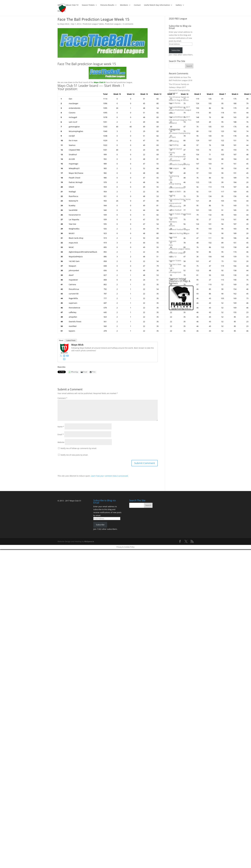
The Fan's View (175, 264)
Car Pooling (174, 145)
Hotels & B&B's (175, 191)
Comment (62, 398)
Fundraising (174, 176)
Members (124, 5)
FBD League (174, 168)
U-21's (171, 268)
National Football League (179, 229)
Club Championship (177, 157)
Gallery (179, 5)
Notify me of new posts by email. (74, 455)
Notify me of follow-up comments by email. (79, 448)
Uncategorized (175, 272)
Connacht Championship (179, 164)
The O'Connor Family (178, 84)
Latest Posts (71, 340)
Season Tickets (88, 5)
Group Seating (175, 184)
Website (61, 442)
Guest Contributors (177, 188)
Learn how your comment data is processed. (110, 476)
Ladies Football (175, 210)
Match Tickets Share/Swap (180, 214)
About (61, 340)
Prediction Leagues (113, 24)
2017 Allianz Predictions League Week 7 (180, 110)
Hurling (172, 195)
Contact (137, 5)
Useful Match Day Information (157, 5)
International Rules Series (180, 199)
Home (60, 5)
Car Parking (174, 141)
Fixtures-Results (107, 5)
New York (173, 237)
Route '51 (173, 257)
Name (61, 427)
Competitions (174, 160)
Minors (172, 226)
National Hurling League (179, 233)
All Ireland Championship (180, 133)
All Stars (172, 137)
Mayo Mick (65, 24)
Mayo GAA (173, 218)
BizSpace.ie (89, 541)
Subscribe (176, 50)
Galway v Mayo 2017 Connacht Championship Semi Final (179, 90)
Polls (171, 245)
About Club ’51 (72, 5)
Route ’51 (62, 11)
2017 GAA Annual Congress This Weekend (180, 120)
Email (61, 434)
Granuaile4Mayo (176, 107)
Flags (171, 172)
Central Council (175, 149)
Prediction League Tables (93, 24)
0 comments (128, 24)
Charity (172, 153)
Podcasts (173, 241)
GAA (171, 180)
